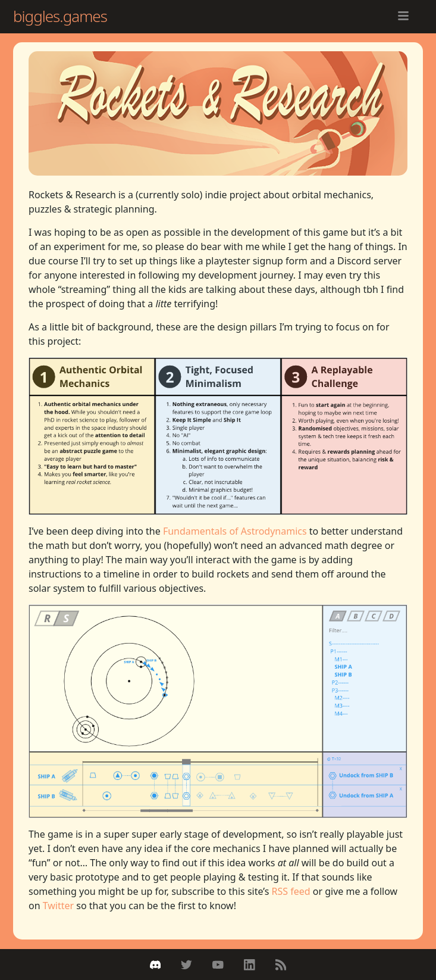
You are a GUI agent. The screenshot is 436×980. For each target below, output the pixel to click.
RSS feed (291, 891)
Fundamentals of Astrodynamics (235, 531)
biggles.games (60, 16)
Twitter (58, 906)
